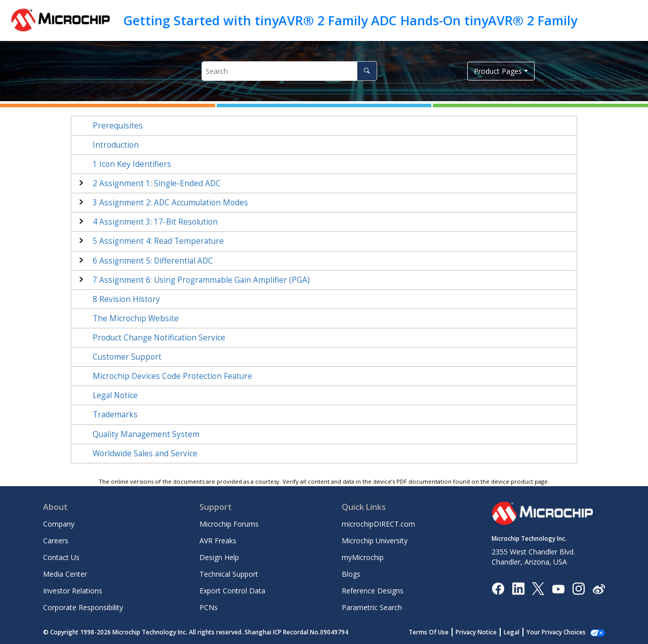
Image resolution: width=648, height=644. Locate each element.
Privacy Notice (487, 632)
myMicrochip (363, 557)
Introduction (116, 145)
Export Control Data (232, 591)
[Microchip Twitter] (538, 588)
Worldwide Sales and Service (145, 454)
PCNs (209, 607)
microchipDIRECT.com (378, 524)
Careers (56, 541)
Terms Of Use (440, 632)
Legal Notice (115, 395)
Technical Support (229, 574)
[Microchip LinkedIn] (518, 588)
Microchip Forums (229, 524)
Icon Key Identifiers (132, 164)
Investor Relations (73, 591)
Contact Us (61, 557)
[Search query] (289, 71)
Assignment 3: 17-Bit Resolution (155, 222)
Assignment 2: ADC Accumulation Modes (170, 203)
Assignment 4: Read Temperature (158, 241)
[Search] (367, 71)
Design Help (219, 557)
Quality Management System (146, 434)
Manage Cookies (562, 632)
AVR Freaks (218, 541)
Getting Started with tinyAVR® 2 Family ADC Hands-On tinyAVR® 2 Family (350, 20)
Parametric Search (372, 607)
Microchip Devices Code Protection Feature (172, 376)
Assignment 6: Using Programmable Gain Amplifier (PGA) (201, 280)
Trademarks (115, 415)
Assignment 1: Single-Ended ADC (157, 183)
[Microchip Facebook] (498, 588)
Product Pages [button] (498, 71)
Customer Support (127, 357)
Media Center (65, 574)
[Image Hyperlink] (558, 589)
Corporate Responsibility (83, 607)
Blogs (351, 574)
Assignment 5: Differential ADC (153, 261)
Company (59, 524)
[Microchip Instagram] (578, 588)
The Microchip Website (136, 318)
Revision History (126, 299)
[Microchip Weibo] (599, 589)
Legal (523, 632)
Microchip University (375, 541)
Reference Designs (373, 591)
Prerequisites (118, 126)
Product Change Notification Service (159, 338)
